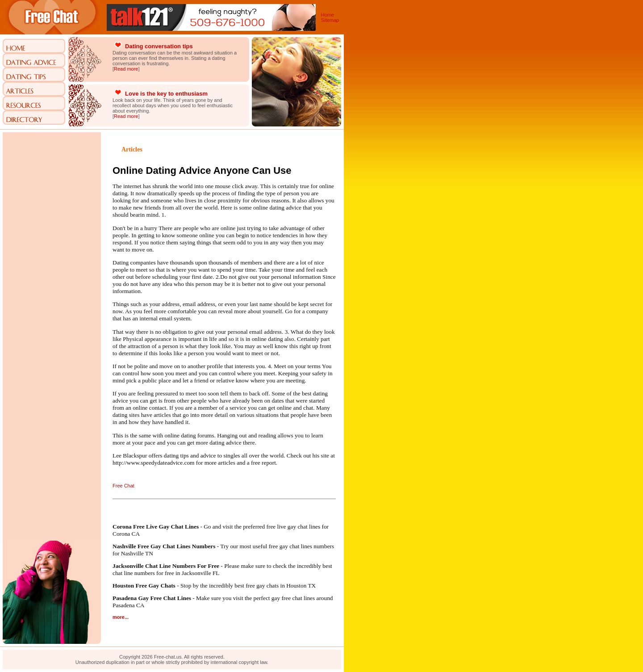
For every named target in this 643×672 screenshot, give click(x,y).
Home (328, 15)
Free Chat (123, 486)
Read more (126, 69)
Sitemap (330, 20)
